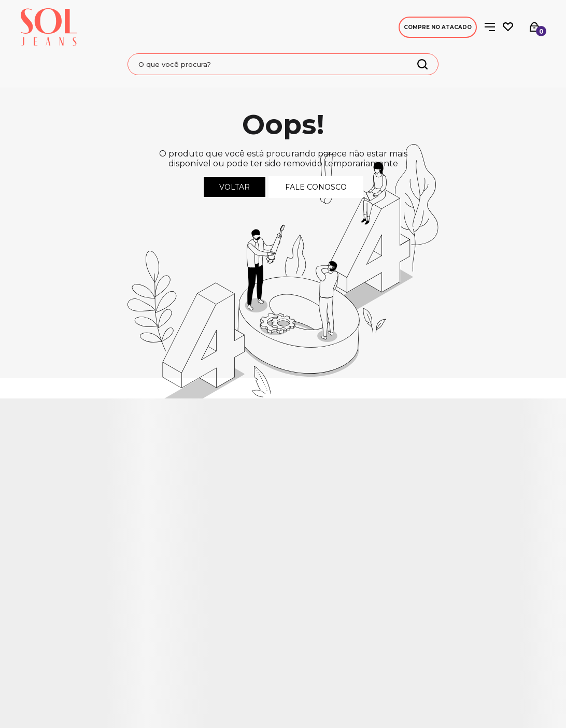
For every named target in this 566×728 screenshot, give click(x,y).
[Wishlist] (508, 27)
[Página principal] (49, 27)
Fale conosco (316, 187)
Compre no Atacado (438, 27)
